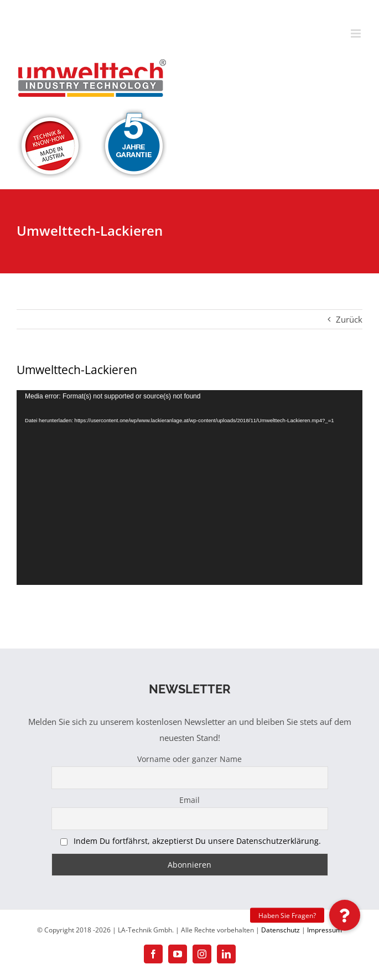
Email (189, 800)
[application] (189, 487)
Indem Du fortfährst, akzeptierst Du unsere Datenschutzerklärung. (197, 841)
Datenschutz (281, 930)
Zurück (349, 319)
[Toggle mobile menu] (357, 33)
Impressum (325, 930)
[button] (345, 915)
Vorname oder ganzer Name (189, 759)
